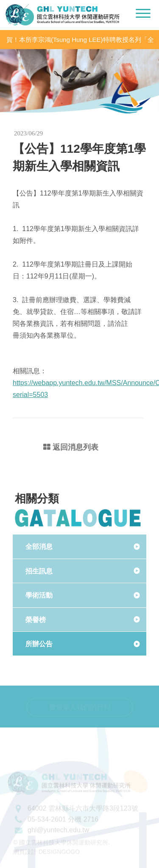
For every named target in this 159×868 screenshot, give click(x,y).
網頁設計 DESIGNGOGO (46, 856)
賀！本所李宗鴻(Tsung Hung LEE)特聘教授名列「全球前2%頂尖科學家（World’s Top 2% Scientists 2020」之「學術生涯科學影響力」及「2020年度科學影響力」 (81, 40)
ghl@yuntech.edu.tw (58, 834)
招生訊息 (39, 571)
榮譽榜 (36, 620)
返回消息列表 (71, 448)
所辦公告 (39, 644)
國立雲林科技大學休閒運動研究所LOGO (62, 15)
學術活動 (39, 595)
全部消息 (39, 547)
